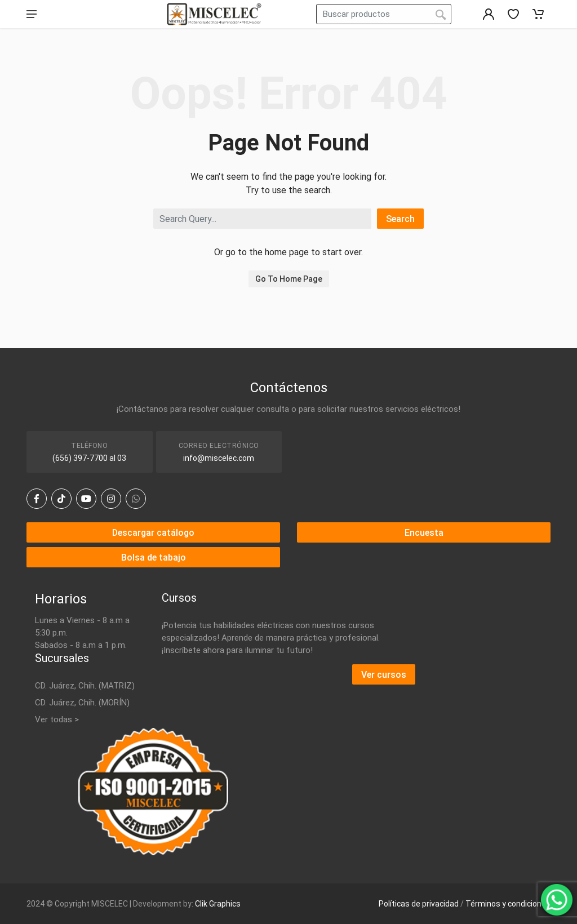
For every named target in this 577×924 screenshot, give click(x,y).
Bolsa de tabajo (154, 557)
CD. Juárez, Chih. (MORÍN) (82, 703)
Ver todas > (57, 719)
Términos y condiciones (508, 904)
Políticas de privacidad (419, 904)
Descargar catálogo (153, 533)
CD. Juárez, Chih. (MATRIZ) (85, 686)
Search (400, 219)
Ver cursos (384, 675)
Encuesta (424, 533)
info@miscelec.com (219, 458)
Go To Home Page (289, 279)
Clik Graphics (218, 904)
